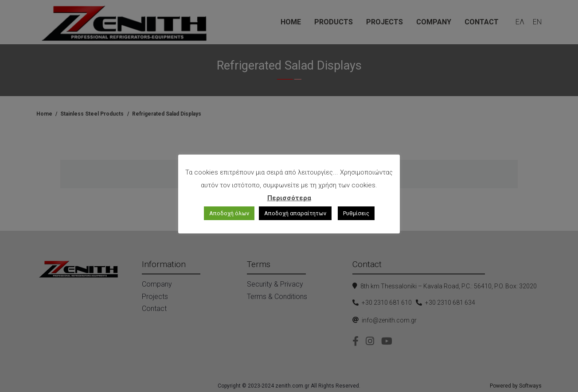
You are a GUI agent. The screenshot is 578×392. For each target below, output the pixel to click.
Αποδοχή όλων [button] (229, 213)
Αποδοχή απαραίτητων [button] (295, 213)
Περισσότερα (289, 198)
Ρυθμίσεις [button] (356, 213)
